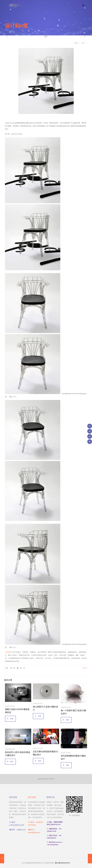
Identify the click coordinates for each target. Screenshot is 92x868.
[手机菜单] (83, 5)
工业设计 (9, 652)
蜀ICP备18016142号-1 (63, 863)
